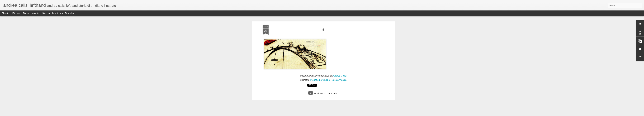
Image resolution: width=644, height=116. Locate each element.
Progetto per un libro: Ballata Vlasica (328, 51)
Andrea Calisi (340, 47)
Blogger (332, 114)
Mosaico (36, 13)
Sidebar (46, 13)
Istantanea (58, 13)
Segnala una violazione (345, 114)
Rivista (26, 13)
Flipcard (16, 13)
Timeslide (70, 13)
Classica (6, 13)
